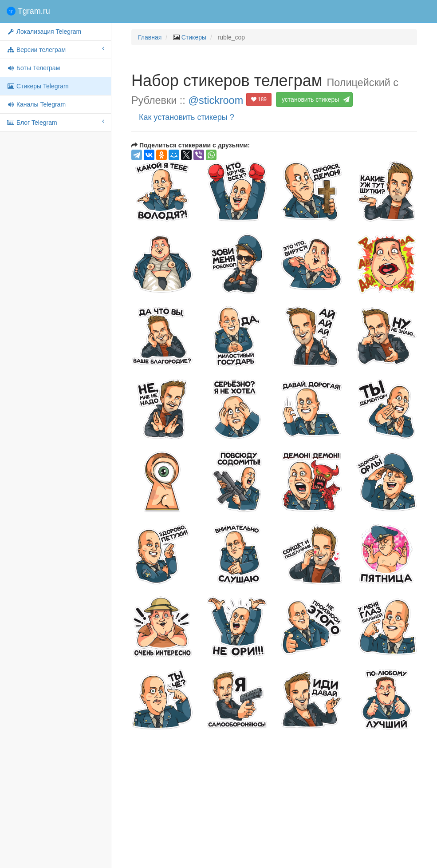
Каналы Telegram (36, 104)
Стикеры (194, 37)
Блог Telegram (55, 122)
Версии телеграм (55, 49)
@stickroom (216, 100)
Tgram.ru (28, 11)
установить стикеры (314, 99)
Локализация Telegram (44, 32)
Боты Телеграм (33, 68)
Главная (150, 37)
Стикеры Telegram (38, 86)
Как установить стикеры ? (187, 117)
